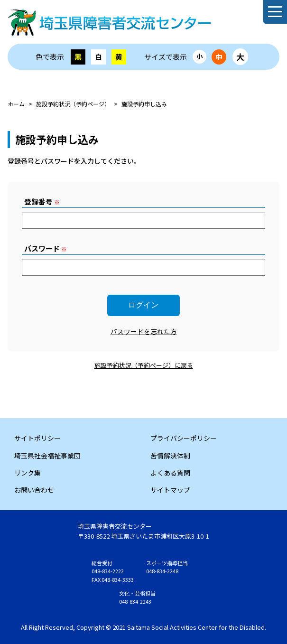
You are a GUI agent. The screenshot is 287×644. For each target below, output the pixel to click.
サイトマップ (170, 490)
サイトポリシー (37, 438)
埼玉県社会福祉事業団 (47, 456)
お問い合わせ (34, 490)
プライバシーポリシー (184, 438)
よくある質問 (170, 473)
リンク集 (28, 473)
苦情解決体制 (170, 456)
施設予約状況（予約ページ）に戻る (144, 365)
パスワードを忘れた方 (144, 331)
